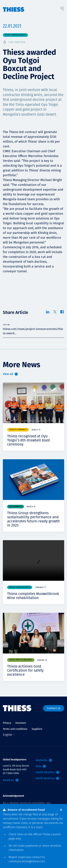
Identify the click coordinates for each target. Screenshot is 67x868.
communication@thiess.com (27, 862)
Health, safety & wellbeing (21, 660)
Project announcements (15, 35)
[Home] (14, 6)
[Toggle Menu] (62, 8)
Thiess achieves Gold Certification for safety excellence (25, 670)
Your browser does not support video (33, 561)
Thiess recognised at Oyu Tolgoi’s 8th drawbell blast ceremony (28, 440)
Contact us (54, 708)
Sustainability (16, 506)
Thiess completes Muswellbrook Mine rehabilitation (33, 596)
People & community (18, 430)
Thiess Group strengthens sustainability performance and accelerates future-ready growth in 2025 (33, 519)
